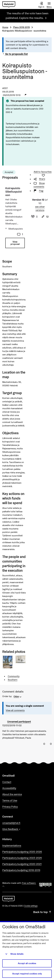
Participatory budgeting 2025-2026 (22, 852)
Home (5, 27)
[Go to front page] (9, 5)
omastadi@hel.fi (11, 823)
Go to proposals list (15, 54)
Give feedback (18, 829)
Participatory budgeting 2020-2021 (22, 864)
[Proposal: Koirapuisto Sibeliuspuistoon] (14, 218)
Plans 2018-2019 (21, 27)
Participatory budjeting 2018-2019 (21, 870)
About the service (12, 794)
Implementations (12, 845)
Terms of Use (10, 800)
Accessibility (9, 788)
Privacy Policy (10, 807)
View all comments (15, 710)
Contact (7, 782)
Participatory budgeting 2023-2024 (22, 858)
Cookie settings (31, 906)
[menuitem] (18, 696)
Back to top (42, 912)
